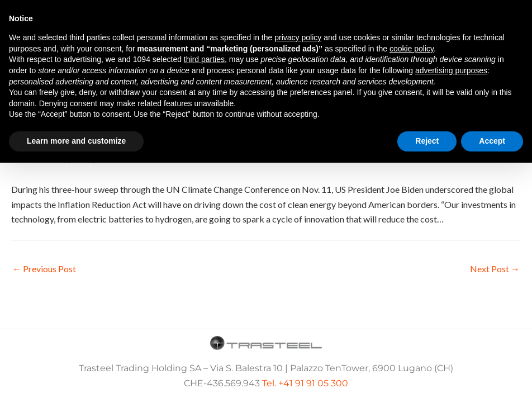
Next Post (495, 269)
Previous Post (44, 269)
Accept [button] (492, 141)
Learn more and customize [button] (76, 141)
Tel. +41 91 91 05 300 (305, 383)
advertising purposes (451, 70)
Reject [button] (427, 141)
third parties (204, 59)
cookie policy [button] (412, 49)
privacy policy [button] (298, 37)
